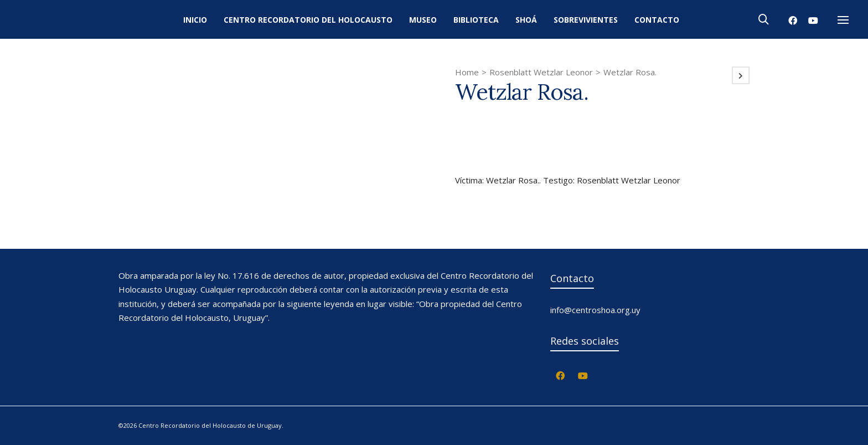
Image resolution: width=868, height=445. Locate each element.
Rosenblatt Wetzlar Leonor (541, 72)
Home (467, 72)
